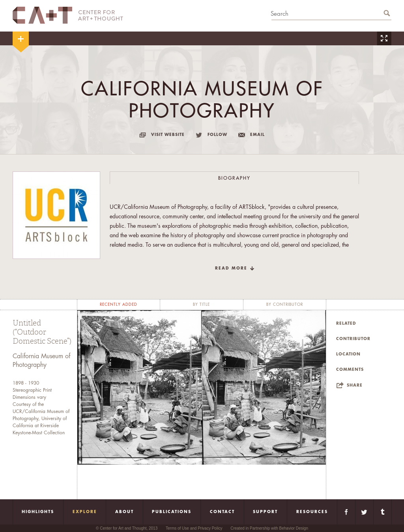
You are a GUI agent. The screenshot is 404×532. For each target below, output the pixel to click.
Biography (234, 178)
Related (346, 324)
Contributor (353, 339)
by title (201, 305)
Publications (172, 512)
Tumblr (382, 512)
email (257, 135)
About (124, 512)
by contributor (285, 305)
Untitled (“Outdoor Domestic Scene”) (42, 332)
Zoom (384, 38)
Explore (85, 512)
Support (265, 512)
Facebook (346, 512)
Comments (350, 370)
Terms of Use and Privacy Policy (194, 528)
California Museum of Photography (41, 361)
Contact (222, 512)
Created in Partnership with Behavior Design (269, 528)
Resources (312, 512)
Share (355, 385)
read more (231, 268)
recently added (119, 305)
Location (348, 354)
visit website (168, 135)
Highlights (38, 512)
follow (217, 135)
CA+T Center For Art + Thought (68, 15)
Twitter (364, 512)
